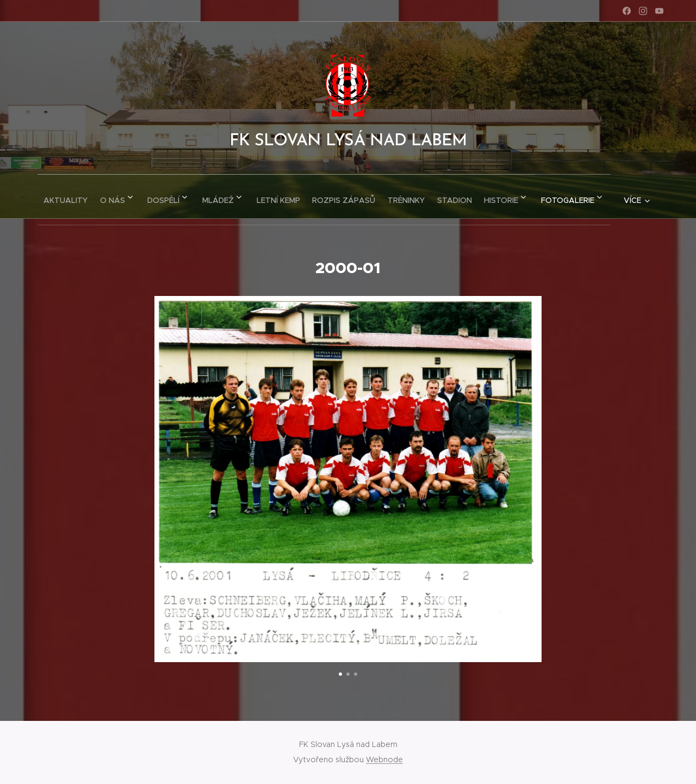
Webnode (384, 760)
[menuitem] (80, 196)
